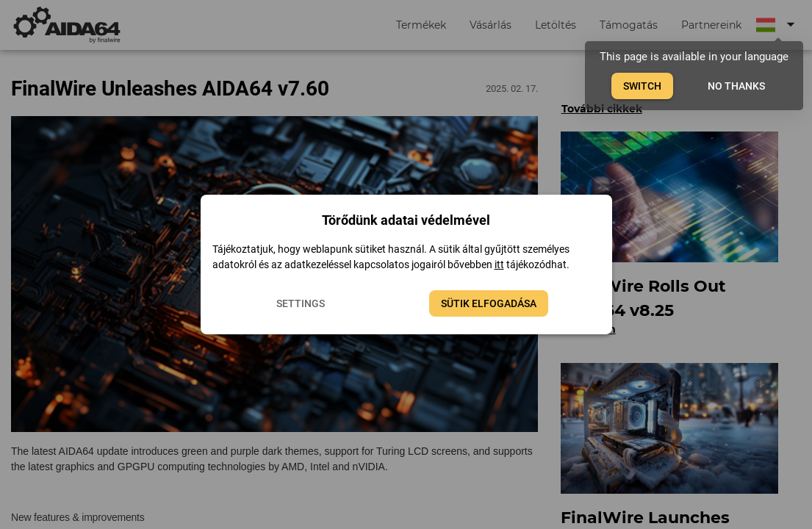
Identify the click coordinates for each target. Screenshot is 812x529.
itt (499, 264)
